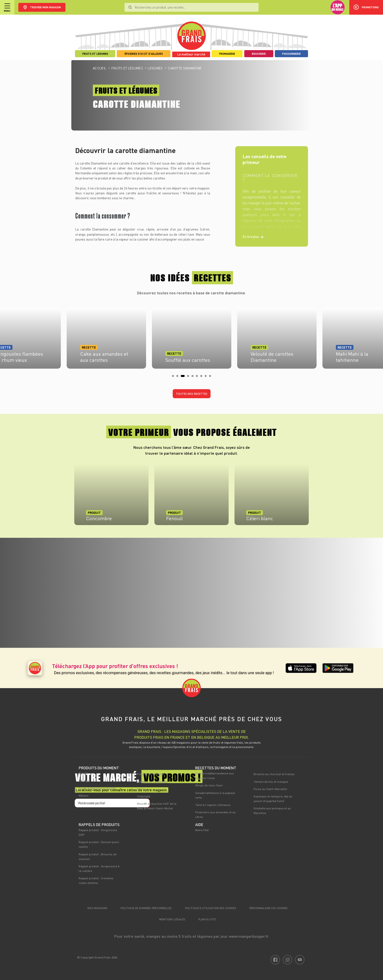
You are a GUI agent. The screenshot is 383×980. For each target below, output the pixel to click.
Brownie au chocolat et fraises (274, 774)
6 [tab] (198, 377)
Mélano (84, 795)
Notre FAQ (202, 830)
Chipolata (144, 796)
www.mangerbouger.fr (249, 936)
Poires (141, 789)
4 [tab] (190, 377)
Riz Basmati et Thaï (92, 803)
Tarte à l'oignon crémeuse (213, 805)
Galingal (84, 781)
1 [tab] (174, 377)
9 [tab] (212, 377)
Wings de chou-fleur (209, 785)
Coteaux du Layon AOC (152, 782)
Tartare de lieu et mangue (271, 782)
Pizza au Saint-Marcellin (270, 789)
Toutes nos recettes (192, 394)
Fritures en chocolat (151, 774)
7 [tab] (203, 377)
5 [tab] (194, 377)
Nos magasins (97, 908)
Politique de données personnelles (146, 908)
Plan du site (207, 919)
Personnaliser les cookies (269, 908)
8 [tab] (207, 377)
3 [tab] (183, 377)
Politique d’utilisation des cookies (211, 908)
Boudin (83, 773)
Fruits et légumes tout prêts (97, 788)
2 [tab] (179, 377)
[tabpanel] (192, 337)
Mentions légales (172, 919)
